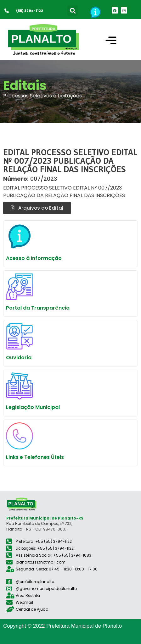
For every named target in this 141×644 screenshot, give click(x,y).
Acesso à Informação (34, 258)
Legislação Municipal (33, 407)
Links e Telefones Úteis (35, 457)
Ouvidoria (19, 358)
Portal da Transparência (38, 308)
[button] (73, 11)
